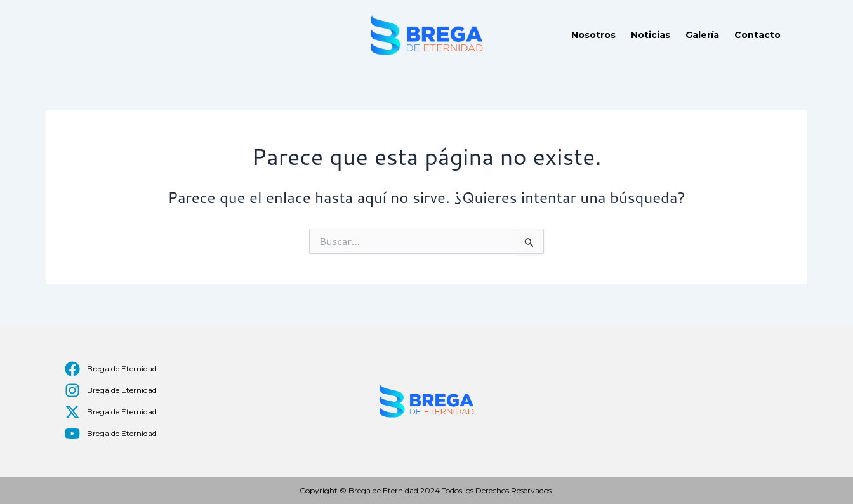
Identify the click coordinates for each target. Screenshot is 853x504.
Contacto (757, 35)
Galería (702, 35)
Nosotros (593, 35)
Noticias (651, 35)
